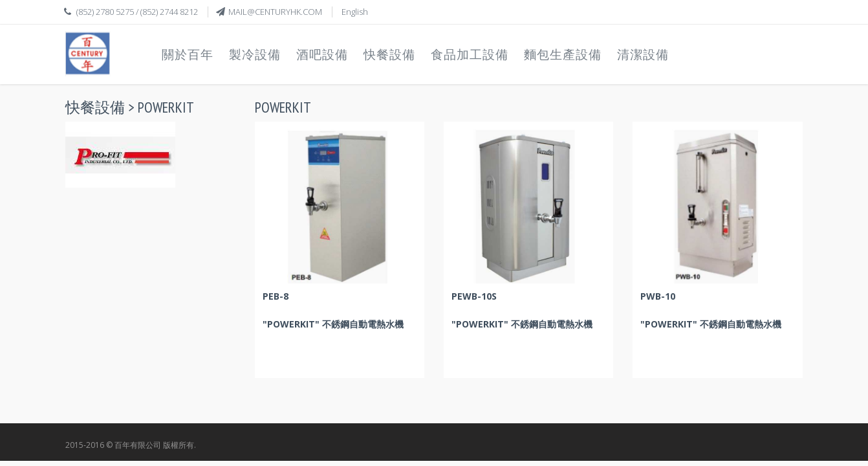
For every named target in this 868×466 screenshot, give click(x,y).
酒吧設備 (322, 54)
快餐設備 (389, 54)
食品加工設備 (470, 54)
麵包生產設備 (563, 54)
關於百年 (188, 54)
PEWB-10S (474, 296)
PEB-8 (276, 296)
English (355, 12)
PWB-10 (658, 296)
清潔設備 (643, 54)
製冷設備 (255, 54)
